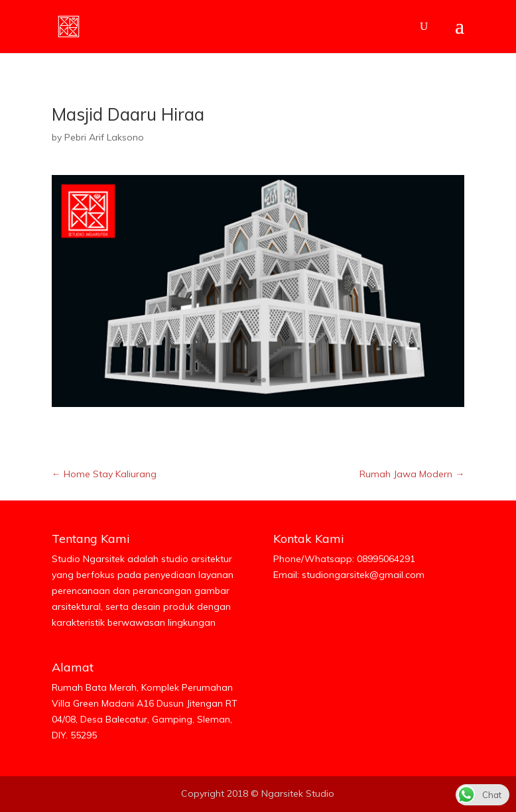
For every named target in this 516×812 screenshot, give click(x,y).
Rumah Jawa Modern (412, 474)
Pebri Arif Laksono (104, 137)
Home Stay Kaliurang (104, 474)
